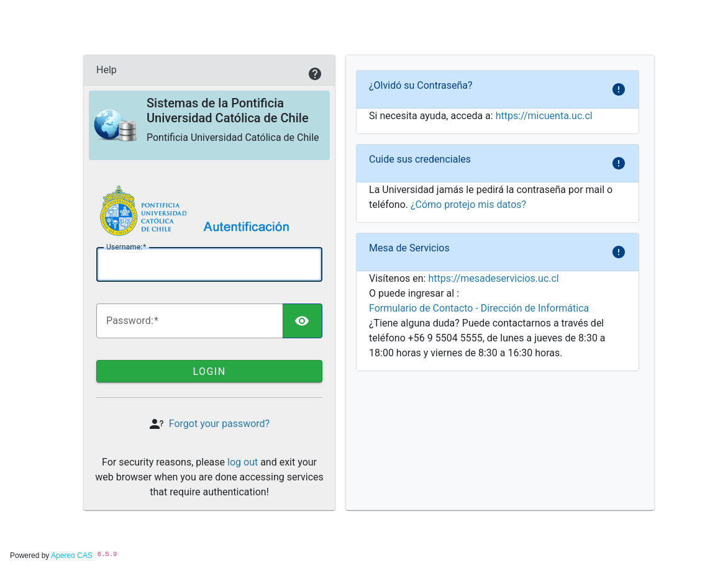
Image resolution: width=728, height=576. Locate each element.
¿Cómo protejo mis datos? (468, 205)
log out (243, 462)
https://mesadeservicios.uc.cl (493, 278)
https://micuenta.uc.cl (544, 116)
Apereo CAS (72, 556)
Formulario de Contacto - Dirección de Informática (479, 308)
